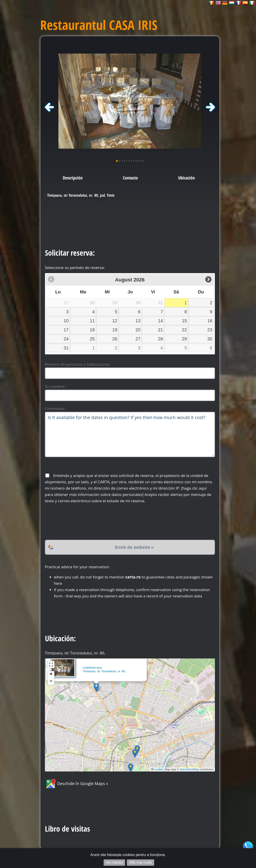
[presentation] (79, 522)
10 (66, 321)
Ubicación (186, 178)
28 (161, 339)
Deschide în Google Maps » (77, 783)
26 (115, 339)
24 (66, 339)
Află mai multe (141, 862)
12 (115, 321)
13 (138, 321)
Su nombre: (55, 386)
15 (184, 321)
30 (210, 339)
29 (184, 339)
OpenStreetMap (189, 769)
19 (115, 330)
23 (210, 330)
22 (184, 330)
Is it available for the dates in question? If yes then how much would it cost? (130, 434)
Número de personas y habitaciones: (78, 364)
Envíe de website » (134, 547)
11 (92, 321)
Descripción (73, 178)
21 (161, 330)
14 (161, 321)
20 (138, 330)
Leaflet (157, 769)
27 (138, 339)
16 (210, 321)
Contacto (130, 178)
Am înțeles (114, 862)
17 (66, 330)
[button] (96, 687)
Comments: (55, 409)
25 (92, 339)
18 (92, 330)
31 (66, 348)
